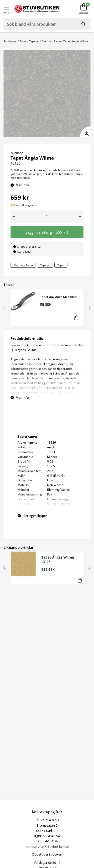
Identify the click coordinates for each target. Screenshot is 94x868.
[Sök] (84, 24)
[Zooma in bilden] (85, 132)
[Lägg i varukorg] (76, 318)
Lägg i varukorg (47, 232)
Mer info (22, 185)
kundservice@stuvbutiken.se (47, 847)
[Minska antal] (14, 217)
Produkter (10, 41)
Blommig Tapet (51, 41)
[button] (89, 307)
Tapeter (34, 41)
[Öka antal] (80, 217)
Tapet (23, 41)
